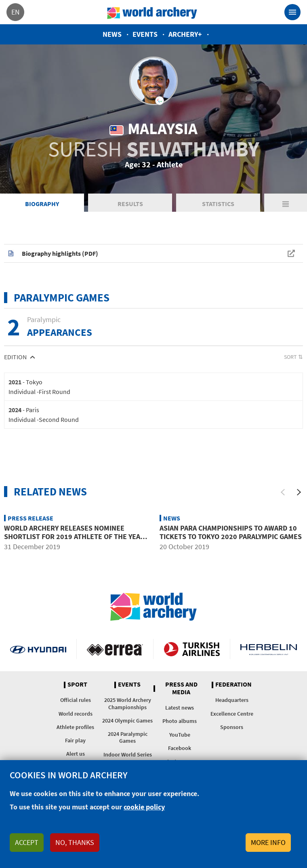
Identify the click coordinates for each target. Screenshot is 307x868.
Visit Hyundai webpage (38, 649)
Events (145, 34)
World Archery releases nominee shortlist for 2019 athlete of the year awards (74, 537)
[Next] (299, 492)
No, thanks (75, 842)
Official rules (76, 700)
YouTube (180, 735)
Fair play (75, 740)
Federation (233, 685)
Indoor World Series (128, 754)
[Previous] (283, 492)
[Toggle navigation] (292, 12)
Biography (42, 204)
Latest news (180, 708)
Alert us (76, 754)
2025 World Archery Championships (128, 703)
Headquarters (232, 700)
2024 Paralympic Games (128, 737)
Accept (27, 842)
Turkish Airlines (192, 649)
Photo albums (180, 721)
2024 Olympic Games (127, 721)
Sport (77, 685)
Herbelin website (269, 649)
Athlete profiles (75, 727)
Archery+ (185, 34)
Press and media (181, 688)
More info (268, 842)
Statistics (218, 204)
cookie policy (144, 807)
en (16, 12)
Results (130, 204)
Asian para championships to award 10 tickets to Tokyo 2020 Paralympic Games (231, 532)
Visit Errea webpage (115, 649)
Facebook (180, 748)
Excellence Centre (232, 714)
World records (76, 714)
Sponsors (232, 727)
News (112, 34)
